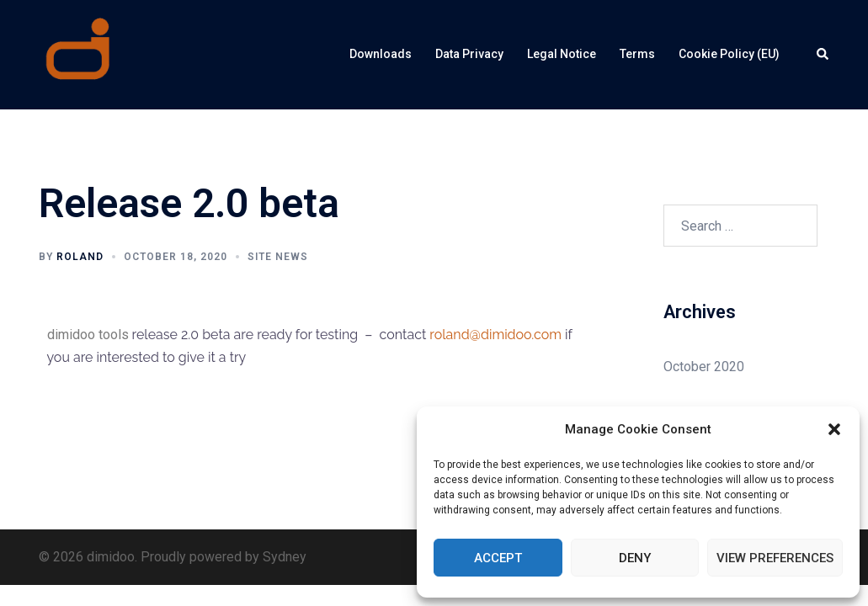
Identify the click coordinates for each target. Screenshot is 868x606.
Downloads (381, 54)
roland (80, 257)
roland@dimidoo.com (495, 335)
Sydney (285, 557)
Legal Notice (562, 54)
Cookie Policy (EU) (729, 54)
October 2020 (704, 367)
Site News (278, 257)
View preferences (775, 558)
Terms (637, 54)
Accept (498, 558)
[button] (834, 429)
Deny (635, 558)
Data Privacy (469, 54)
